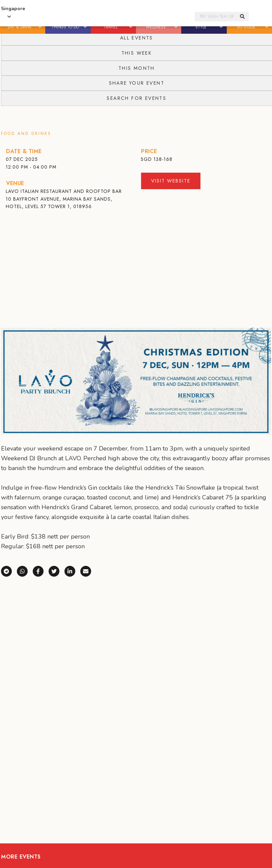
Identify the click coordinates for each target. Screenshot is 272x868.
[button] (40, 27)
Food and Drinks (26, 134)
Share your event (137, 83)
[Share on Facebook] (41, 571)
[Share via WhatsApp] (25, 571)
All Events (137, 38)
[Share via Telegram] (9, 571)
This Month (137, 68)
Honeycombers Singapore (116, 17)
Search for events (137, 98)
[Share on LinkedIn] (72, 571)
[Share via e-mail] (86, 571)
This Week (137, 53)
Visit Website (171, 181)
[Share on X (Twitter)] (57, 571)
